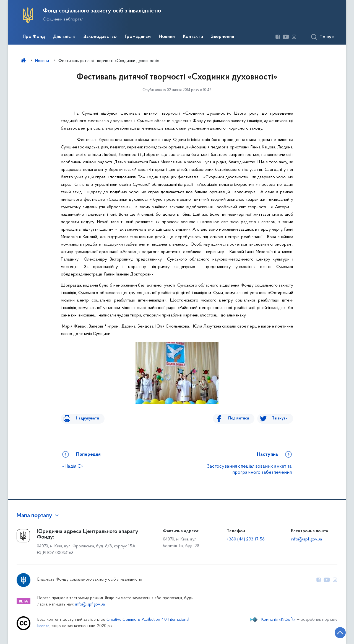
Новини (167, 37)
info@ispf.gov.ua (306, 539)
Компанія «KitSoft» (278, 620)
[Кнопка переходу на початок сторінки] (333, 632)
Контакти (193, 37)
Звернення (222, 37)
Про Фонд (34, 37)
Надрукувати (84, 418)
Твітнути (280, 418)
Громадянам (138, 37)
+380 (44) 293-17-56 (246, 539)
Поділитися (242, 418)
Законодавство (100, 37)
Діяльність (64, 37)
